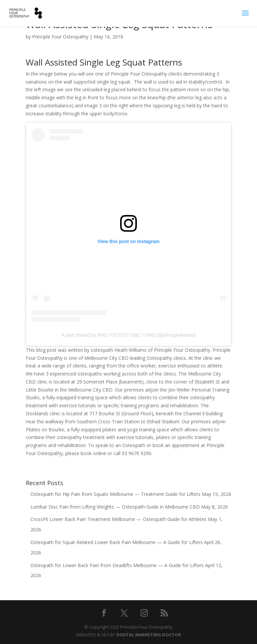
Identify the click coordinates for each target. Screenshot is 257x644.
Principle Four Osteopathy (60, 37)
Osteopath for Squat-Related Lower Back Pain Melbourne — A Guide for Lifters (117, 542)
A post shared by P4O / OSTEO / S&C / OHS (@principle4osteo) (129, 335)
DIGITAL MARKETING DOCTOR (149, 635)
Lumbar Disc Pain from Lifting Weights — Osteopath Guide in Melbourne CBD (115, 507)
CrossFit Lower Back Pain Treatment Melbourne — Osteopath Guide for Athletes (118, 519)
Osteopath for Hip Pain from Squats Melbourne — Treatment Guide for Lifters (115, 494)
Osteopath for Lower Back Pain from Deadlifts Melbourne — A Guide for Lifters (117, 565)
